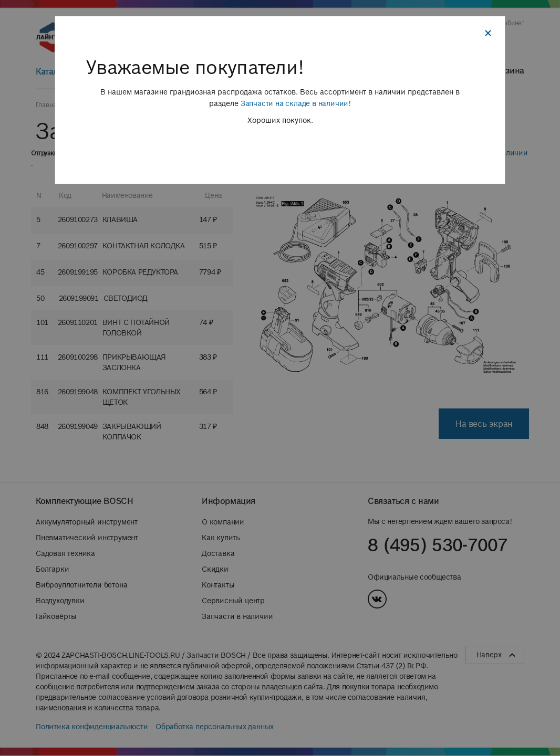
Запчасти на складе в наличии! (296, 103)
